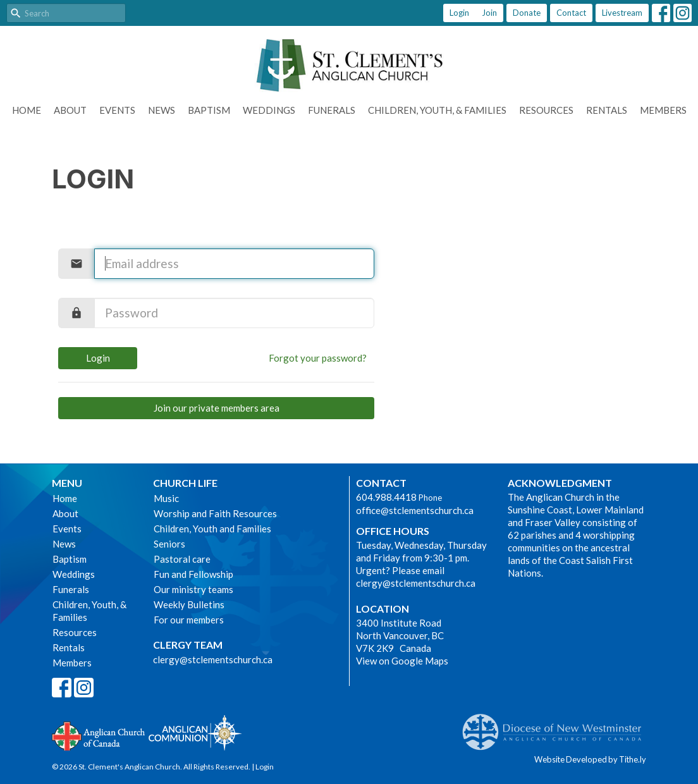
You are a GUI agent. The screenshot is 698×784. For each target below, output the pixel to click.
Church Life (185, 483)
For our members (189, 620)
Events (117, 110)
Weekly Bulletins (189, 604)
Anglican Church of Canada (99, 735)
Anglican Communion (195, 732)
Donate (527, 13)
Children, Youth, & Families (437, 110)
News (162, 110)
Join (489, 13)
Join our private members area (217, 408)
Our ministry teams (193, 589)
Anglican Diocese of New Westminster (557, 726)
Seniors (169, 544)
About (70, 110)
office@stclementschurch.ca (415, 510)
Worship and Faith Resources (215, 513)
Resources (546, 110)
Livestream (622, 13)
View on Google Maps (402, 661)
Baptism (209, 110)
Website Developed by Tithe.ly (590, 759)
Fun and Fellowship (193, 574)
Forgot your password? (318, 358)
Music (166, 498)
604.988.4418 (386, 497)
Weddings (269, 110)
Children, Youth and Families (212, 529)
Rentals (607, 110)
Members (663, 110)
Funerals (332, 110)
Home (27, 110)
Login (459, 13)
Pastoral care (182, 559)
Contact (571, 13)
